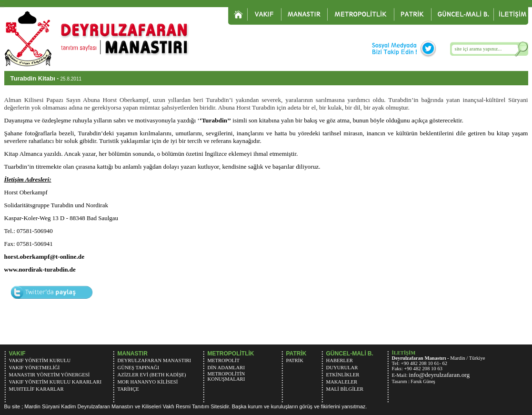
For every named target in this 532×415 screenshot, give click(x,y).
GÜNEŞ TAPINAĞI (138, 368)
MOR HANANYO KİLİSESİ (148, 382)
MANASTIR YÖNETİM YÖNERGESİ (50, 375)
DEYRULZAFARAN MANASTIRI (155, 360)
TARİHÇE (128, 389)
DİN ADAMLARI (226, 368)
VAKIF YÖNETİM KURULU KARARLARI (55, 382)
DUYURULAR (342, 368)
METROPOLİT (224, 360)
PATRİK (295, 360)
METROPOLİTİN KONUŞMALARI (226, 376)
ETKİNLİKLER (343, 375)
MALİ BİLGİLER (345, 389)
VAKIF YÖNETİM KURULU (40, 360)
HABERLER (340, 360)
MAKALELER (342, 382)
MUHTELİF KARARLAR (36, 389)
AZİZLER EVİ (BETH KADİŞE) (152, 375)
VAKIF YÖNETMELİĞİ (35, 368)
